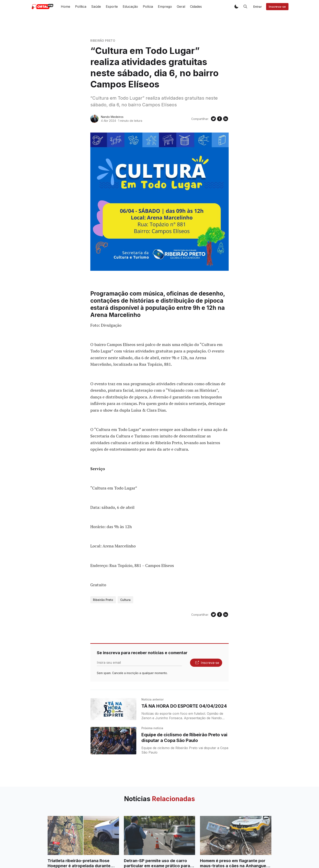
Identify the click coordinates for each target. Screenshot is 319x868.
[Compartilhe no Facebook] (220, 119)
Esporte (112, 7)
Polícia (148, 7)
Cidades (196, 7)
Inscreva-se (277, 7)
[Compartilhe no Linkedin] (226, 119)
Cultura (125, 600)
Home (66, 7)
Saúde (96, 7)
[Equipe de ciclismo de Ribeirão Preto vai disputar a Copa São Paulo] (113, 741)
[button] (236, 7)
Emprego (165, 7)
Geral (181, 7)
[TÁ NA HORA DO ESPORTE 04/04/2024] (113, 709)
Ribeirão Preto (103, 41)
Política (81, 7)
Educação (130, 7)
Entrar (257, 7)
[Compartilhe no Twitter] (213, 119)
